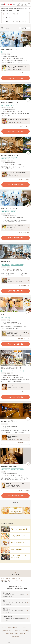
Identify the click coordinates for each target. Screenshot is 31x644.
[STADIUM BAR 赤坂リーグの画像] (15, 411)
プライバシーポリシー (24, 628)
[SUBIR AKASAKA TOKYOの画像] (15, 39)
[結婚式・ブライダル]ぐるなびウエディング (11, 579)
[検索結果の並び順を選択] (24, 28)
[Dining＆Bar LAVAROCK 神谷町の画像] (15, 358)
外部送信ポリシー (7, 631)
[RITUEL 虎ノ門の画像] (15, 251)
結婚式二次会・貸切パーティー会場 (9, 580)
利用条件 (15, 628)
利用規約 (10, 628)
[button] (15, 595)
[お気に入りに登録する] (28, 47)
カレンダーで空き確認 (16, 78)
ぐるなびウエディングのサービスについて (15, 634)
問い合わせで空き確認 (16, 291)
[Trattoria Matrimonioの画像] (15, 305)
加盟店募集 (25, 631)
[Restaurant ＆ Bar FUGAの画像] (15, 456)
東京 (20, 580)
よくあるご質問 (15, 637)
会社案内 (4, 628)
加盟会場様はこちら (17, 631)
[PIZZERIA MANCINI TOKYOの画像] (15, 92)
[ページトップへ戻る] (15, 573)
